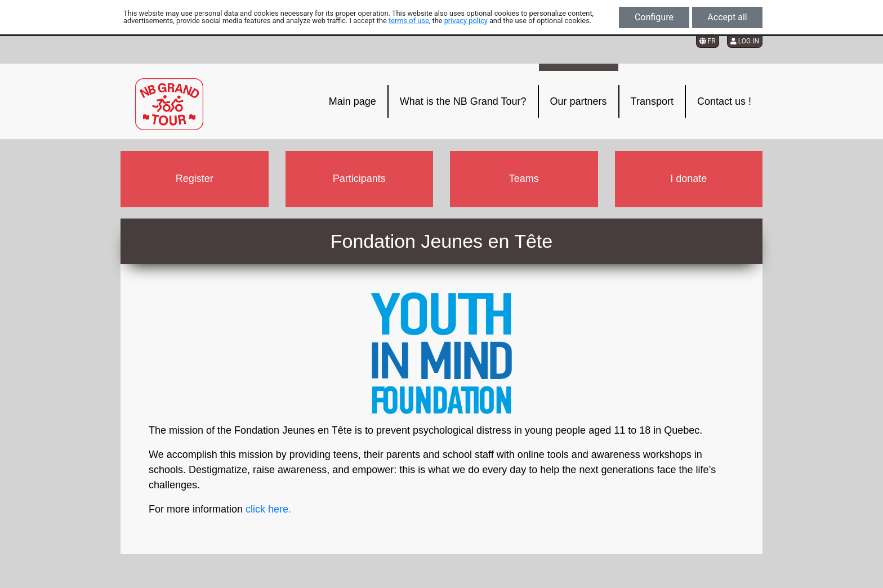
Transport (652, 101)
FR (708, 41)
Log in (745, 41)
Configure (654, 17)
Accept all (727, 17)
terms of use (409, 21)
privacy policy (466, 21)
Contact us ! (724, 101)
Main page (353, 101)
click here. (268, 509)
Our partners (579, 101)
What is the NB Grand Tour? (463, 101)
